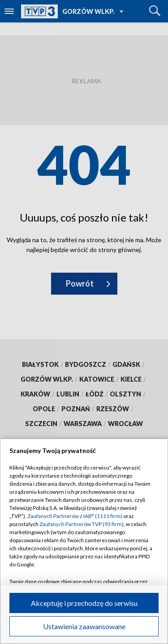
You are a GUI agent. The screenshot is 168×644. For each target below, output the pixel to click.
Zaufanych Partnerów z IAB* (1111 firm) (75, 516)
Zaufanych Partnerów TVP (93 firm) (82, 524)
